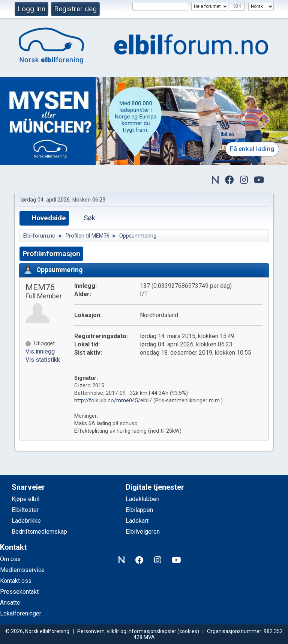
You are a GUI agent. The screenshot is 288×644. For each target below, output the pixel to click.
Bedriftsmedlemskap (39, 532)
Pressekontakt (19, 592)
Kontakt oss (16, 581)
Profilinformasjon (51, 254)
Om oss (10, 559)
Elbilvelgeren (143, 532)
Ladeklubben (142, 499)
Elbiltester (25, 510)
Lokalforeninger (21, 613)
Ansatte (10, 603)
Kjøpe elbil (25, 499)
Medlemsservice (22, 570)
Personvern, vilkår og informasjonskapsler (127, 631)
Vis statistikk (43, 360)
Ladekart (137, 521)
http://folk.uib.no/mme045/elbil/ (113, 401)
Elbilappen (139, 510)
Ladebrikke (26, 521)
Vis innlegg (40, 351)
